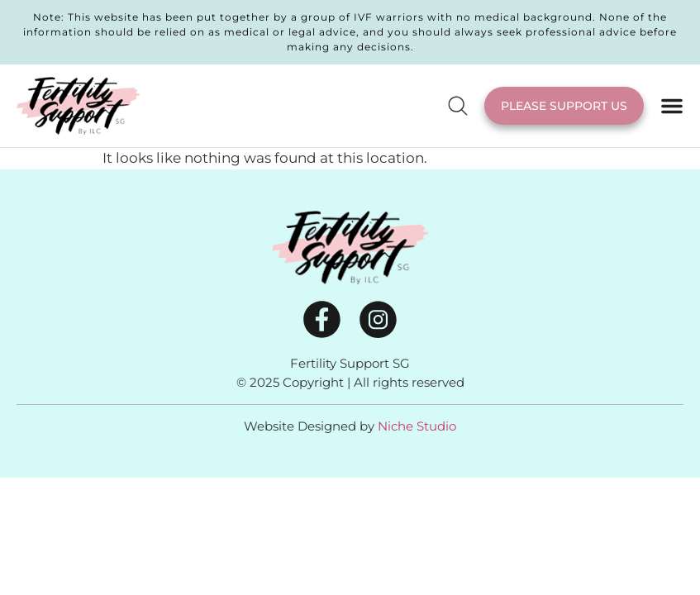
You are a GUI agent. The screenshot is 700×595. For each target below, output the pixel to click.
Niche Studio (417, 426)
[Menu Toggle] (672, 106)
